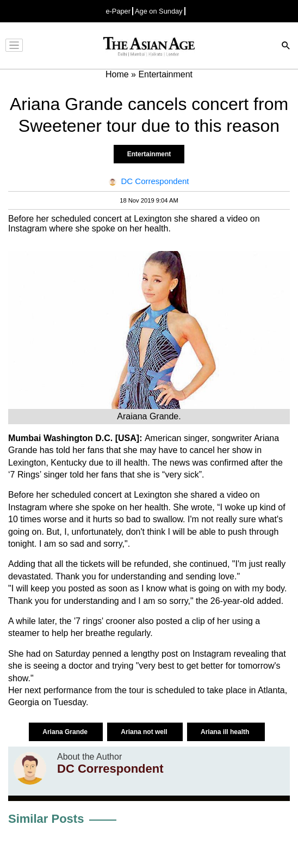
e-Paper (118, 11)
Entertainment (149, 154)
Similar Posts (46, 819)
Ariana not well (145, 732)
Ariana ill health (226, 732)
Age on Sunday (159, 11)
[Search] (286, 47)
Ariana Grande (66, 732)
